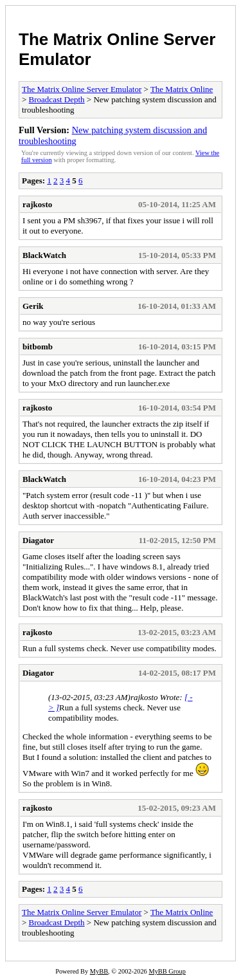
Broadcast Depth (57, 99)
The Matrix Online (182, 89)
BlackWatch (44, 255)
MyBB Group (167, 971)
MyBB (99, 971)
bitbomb (38, 347)
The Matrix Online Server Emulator (82, 89)
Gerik (33, 306)
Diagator (38, 540)
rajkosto (37, 204)
